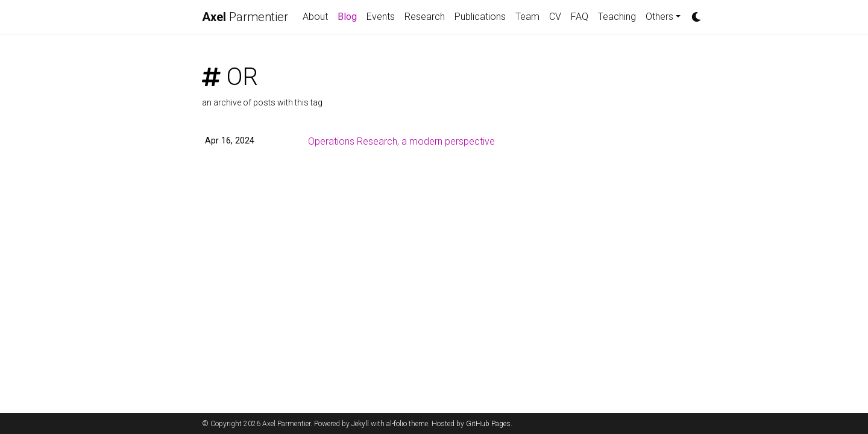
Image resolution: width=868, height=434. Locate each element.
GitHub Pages (488, 424)
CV (555, 17)
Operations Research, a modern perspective (401, 141)
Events (381, 17)
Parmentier (245, 17)
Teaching (617, 17)
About (315, 17)
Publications (480, 17)
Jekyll (360, 424)
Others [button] (659, 17)
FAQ (580, 17)
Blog (350, 16)
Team (527, 17)
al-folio (397, 424)
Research (425, 17)
